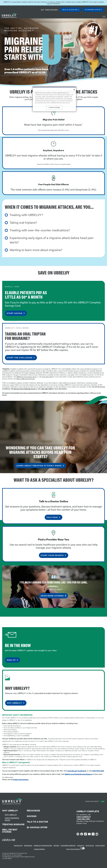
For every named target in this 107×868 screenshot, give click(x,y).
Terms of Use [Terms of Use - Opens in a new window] (90, 845)
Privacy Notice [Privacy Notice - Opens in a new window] (100, 845)
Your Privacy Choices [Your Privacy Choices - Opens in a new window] (73, 849)
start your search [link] (52, 555)
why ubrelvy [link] (14, 703)
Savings (32, 816)
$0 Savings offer (37, 827)
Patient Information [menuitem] (51, 9)
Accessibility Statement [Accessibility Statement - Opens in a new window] (68, 845)
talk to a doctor (37, 822)
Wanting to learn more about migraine (35, 250)
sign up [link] (11, 660)
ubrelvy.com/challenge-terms (25, 389)
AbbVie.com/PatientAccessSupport (79, 774)
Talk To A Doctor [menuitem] (70, 10)
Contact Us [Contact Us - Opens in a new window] (81, 845)
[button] (104, 17)
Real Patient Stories (10, 831)
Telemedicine (28, 845)
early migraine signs (12, 819)
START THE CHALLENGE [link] (20, 358)
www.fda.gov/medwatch (77, 771)
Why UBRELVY (11, 815)
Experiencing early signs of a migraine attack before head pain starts (52, 240)
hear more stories (52, 596)
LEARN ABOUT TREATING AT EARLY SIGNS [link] (39, 466)
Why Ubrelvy (10, 810)
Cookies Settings (39, 849)
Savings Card (18, 845)
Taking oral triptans (23, 222)
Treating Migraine (13, 825)
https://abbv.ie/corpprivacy (26, 379)
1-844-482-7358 (47, 377)
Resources (33, 811)
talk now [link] (52, 517)
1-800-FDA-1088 (98, 771)
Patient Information (21, 780)
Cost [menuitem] (42, 9)
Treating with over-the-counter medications (39, 230)
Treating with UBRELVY (25, 215)
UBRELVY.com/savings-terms (26, 377)
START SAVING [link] (14, 313)
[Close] (74, 90)
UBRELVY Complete (88, 811)
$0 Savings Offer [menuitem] (93, 10)
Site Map (56, 845)
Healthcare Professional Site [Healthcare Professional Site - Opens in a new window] (43, 845)
